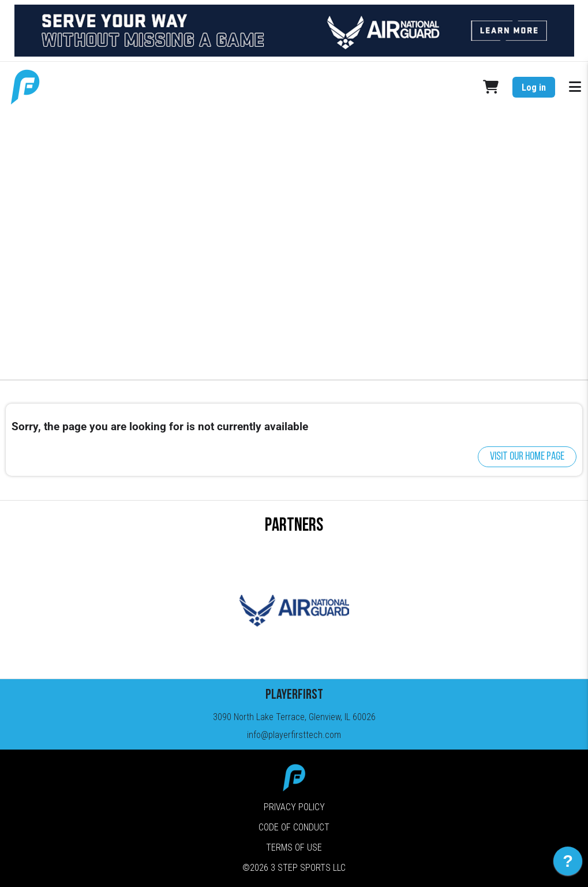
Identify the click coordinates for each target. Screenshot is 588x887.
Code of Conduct (294, 827)
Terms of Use (294, 847)
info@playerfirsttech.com (294, 735)
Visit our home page (527, 457)
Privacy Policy (294, 807)
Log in (534, 87)
